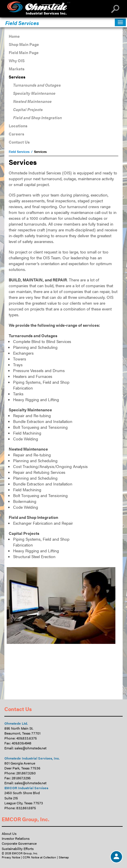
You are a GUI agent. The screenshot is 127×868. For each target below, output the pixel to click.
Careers (16, 134)
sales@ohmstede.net (31, 748)
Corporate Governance (19, 843)
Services (17, 77)
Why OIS (17, 60)
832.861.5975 (26, 808)
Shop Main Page (24, 44)
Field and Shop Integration (37, 117)
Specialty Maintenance (34, 93)
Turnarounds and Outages (37, 85)
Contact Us (19, 142)
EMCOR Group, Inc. (26, 819)
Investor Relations (16, 838)
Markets (17, 69)
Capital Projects (28, 109)
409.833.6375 (27, 738)
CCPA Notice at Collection (39, 857)
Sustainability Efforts (18, 849)
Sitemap (64, 857)
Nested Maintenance (32, 101)
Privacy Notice (11, 857)
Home (14, 36)
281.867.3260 (26, 773)
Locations (18, 126)
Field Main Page (24, 52)
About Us (9, 833)
